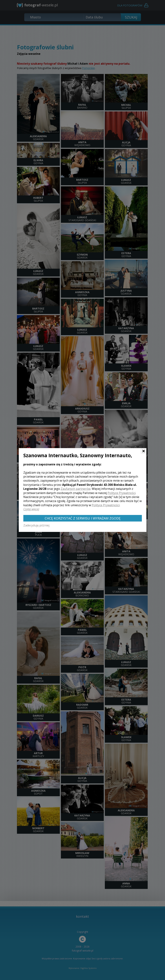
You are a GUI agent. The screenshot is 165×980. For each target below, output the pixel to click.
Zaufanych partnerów (76, 489)
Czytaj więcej (31, 509)
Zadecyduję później (36, 525)
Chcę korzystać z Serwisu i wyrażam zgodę (83, 518)
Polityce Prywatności (122, 493)
